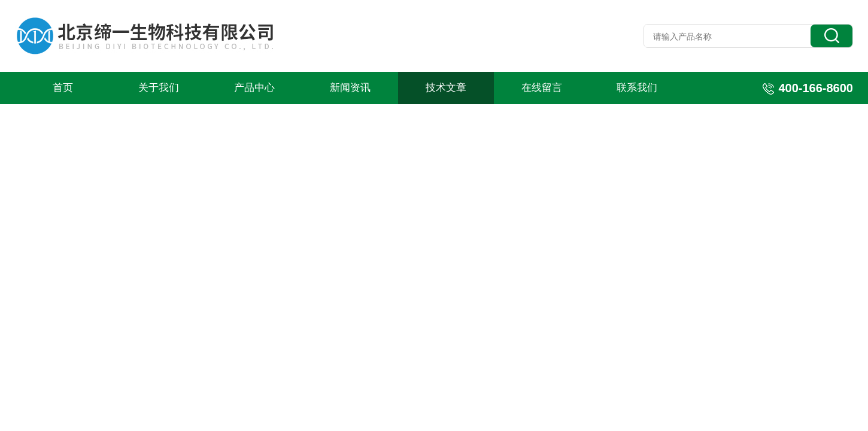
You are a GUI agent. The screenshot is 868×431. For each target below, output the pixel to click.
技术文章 (446, 88)
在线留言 (542, 88)
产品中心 (254, 88)
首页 (63, 88)
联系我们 (637, 88)
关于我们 (159, 88)
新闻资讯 (350, 88)
